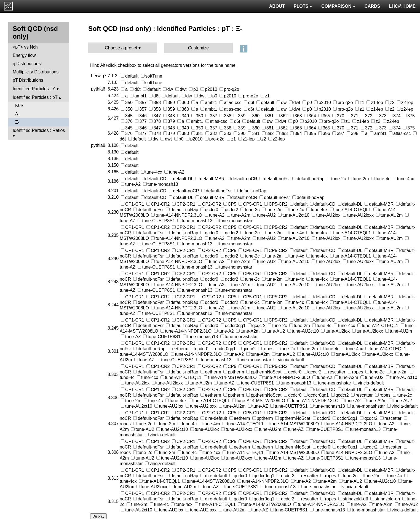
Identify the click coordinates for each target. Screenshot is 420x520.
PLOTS (303, 6)
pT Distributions (28, 80)
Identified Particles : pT (35, 97)
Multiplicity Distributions (36, 72)
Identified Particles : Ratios (39, 130)
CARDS (372, 6)
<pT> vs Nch (25, 47)
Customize (199, 48)
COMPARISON (338, 6)
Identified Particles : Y (34, 89)
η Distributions (27, 64)
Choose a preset (121, 48)
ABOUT (277, 6)
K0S (19, 106)
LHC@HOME (402, 6)
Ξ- (17, 122)
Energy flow (24, 55)
